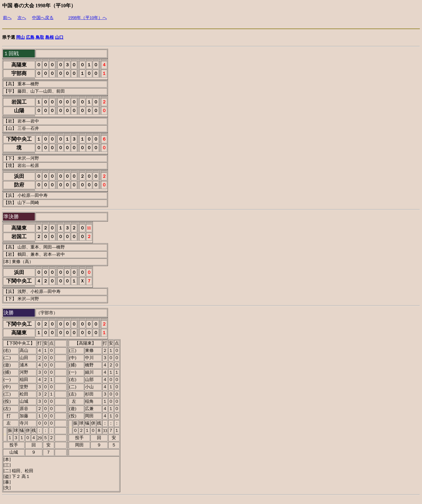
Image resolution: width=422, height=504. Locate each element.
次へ (22, 18)
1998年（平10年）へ (87, 18)
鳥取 (40, 37)
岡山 (20, 37)
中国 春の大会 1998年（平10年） (39, 6)
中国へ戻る (43, 18)
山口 (59, 37)
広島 (30, 37)
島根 (50, 37)
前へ (7, 18)
